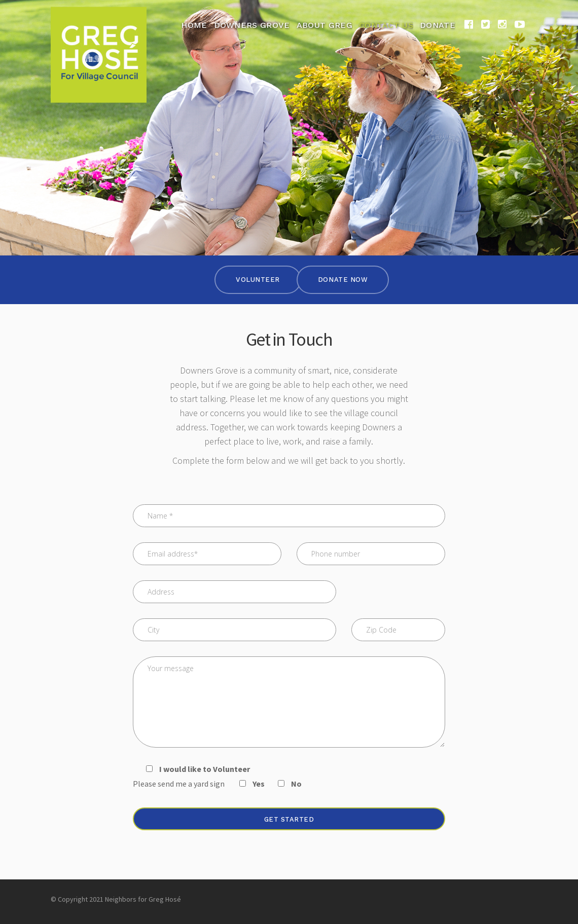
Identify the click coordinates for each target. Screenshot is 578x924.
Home (194, 25)
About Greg (324, 25)
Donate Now (343, 280)
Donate (438, 25)
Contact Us (386, 25)
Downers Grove (252, 25)
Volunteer (258, 280)
